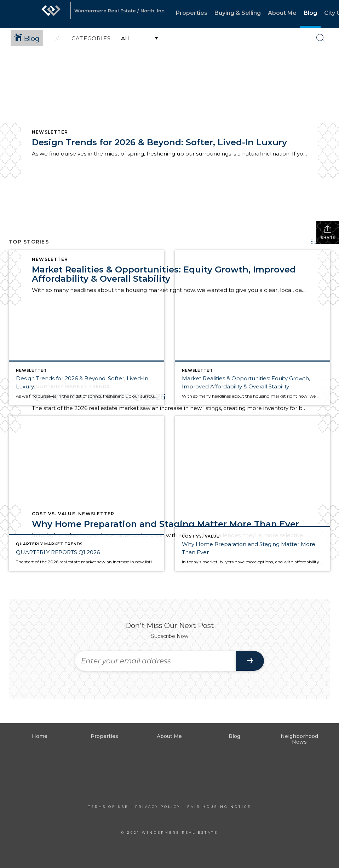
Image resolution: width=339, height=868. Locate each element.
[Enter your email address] (155, 661)
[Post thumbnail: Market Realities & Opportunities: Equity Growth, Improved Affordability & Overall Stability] (252, 328)
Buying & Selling (238, 13)
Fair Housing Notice (219, 807)
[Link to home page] (51, 14)
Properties (192, 13)
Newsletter (50, 132)
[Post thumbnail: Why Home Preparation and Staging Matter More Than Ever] (252, 494)
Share (328, 232)
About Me (282, 13)
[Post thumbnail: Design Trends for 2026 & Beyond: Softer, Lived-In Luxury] (87, 328)
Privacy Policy (158, 807)
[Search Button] (321, 38)
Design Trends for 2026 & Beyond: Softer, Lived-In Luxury (159, 142)
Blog (310, 13)
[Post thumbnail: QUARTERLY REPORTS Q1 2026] (87, 494)
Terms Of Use (108, 807)
